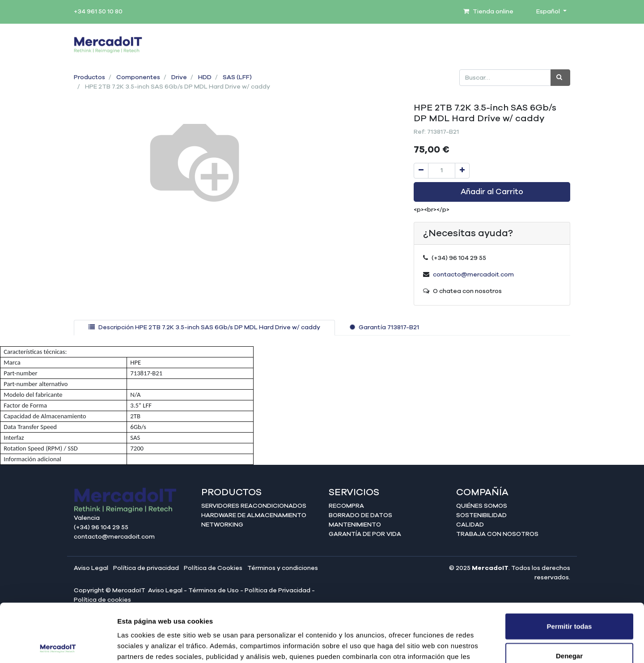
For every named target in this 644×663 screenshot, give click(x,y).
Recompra (346, 506)
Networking (222, 525)
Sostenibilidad (481, 515)
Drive (179, 77)
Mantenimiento (355, 525)
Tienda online (488, 12)
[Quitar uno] (421, 171)
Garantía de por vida (365, 534)
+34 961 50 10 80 (98, 12)
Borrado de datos (360, 515)
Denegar (569, 597)
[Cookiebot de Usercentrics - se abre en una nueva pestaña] (58, 646)
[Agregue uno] (462, 171)
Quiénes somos (482, 506)
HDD (205, 77)
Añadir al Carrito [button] (492, 192)
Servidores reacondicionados (254, 506)
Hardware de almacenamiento (254, 515)
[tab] (204, 328)
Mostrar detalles (484, 645)
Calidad (470, 525)
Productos (89, 77)
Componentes (138, 77)
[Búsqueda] (560, 78)
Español (549, 12)
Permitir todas (570, 568)
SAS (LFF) (237, 77)
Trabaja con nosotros (497, 534)
